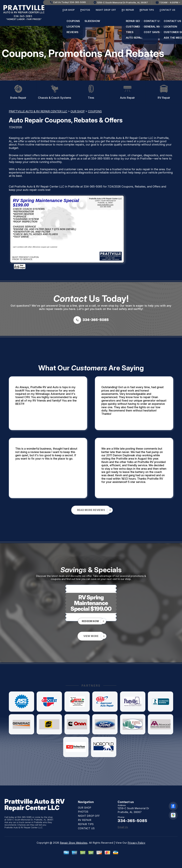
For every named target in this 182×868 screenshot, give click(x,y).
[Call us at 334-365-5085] (91, 320)
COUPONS (95, 111)
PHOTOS (85, 10)
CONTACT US (167, 10)
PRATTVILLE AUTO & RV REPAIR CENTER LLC (38, 111)
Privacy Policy (136, 843)
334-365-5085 (101, 158)
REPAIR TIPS (147, 10)
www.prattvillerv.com (105, 205)
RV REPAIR (128, 10)
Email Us (123, 827)
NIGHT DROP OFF (106, 10)
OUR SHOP (69, 10)
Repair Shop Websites (74, 843)
